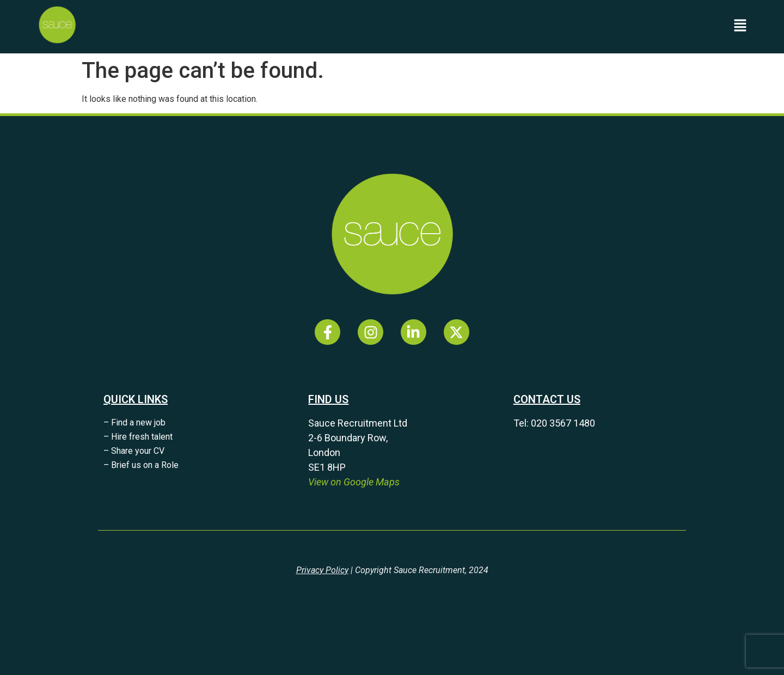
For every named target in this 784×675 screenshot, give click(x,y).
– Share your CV (134, 451)
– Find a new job (134, 422)
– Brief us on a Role (141, 465)
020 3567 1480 (563, 423)
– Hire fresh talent (138, 437)
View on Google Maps (354, 482)
